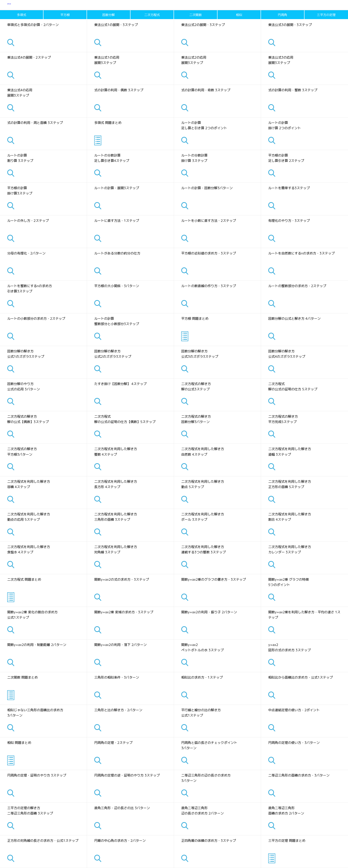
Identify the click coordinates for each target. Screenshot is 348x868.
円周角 (283, 15)
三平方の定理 (326, 15)
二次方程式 (152, 15)
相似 (239, 15)
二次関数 (196, 15)
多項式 (22, 15)
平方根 (65, 15)
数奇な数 (14, 5)
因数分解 (109, 15)
